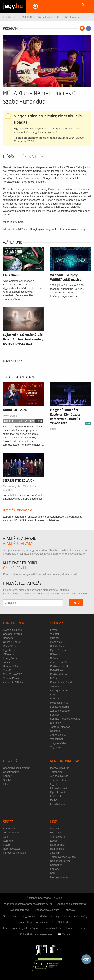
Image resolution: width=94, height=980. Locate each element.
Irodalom (55, 715)
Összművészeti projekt (16, 768)
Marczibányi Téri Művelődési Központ (20, 488)
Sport (8, 822)
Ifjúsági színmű (59, 690)
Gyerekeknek (58, 792)
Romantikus (57, 849)
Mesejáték (56, 642)
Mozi (54, 822)
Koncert (8, 776)
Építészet (56, 796)
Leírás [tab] (9, 157)
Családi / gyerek (12, 634)
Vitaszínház (57, 739)
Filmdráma (56, 833)
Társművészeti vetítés (63, 857)
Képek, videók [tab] (32, 157)
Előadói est (57, 670)
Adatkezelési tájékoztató (72, 904)
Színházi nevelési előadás (65, 719)
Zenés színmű (58, 662)
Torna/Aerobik (11, 833)
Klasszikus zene (12, 630)
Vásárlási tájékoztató (47, 910)
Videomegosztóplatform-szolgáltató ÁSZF (29, 904)
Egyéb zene (10, 650)
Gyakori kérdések (20, 910)
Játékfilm (55, 853)
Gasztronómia (11, 772)
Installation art (58, 804)
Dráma (54, 658)
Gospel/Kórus (11, 678)
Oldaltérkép (64, 922)
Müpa (53, 429)
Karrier (83, 928)
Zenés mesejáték (60, 711)
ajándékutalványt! (19, 544)
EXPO (54, 800)
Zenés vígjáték (59, 735)
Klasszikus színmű (61, 682)
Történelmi (56, 772)
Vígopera (55, 747)
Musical (55, 638)
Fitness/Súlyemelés (14, 853)
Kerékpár (8, 841)
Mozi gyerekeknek (61, 877)
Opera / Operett (12, 642)
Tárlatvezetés (58, 780)
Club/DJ (8, 670)
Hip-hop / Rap (11, 666)
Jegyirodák (29, 916)
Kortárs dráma (58, 674)
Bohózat (55, 699)
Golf (5, 837)
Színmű (55, 686)
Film (6, 784)
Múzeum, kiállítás (65, 761)
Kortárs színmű (59, 666)
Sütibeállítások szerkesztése (36, 934)
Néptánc (55, 731)
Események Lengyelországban (21, 928)
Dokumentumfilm (60, 861)
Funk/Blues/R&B (13, 674)
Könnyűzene (10, 658)
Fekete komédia (60, 707)
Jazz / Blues (10, 662)
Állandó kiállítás (59, 776)
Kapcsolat (70, 910)
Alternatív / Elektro (14, 682)
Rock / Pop (10, 646)
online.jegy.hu (15, 568)
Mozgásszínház (59, 703)
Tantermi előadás (60, 727)
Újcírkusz (55, 723)
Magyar (64, 934)
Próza (54, 678)
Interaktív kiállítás (60, 788)
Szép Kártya (10, 916)
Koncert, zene (15, 623)
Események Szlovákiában (59, 928)
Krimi (53, 695)
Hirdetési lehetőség (76, 916)
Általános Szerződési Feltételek (45, 898)
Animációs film (59, 837)
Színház (57, 623)
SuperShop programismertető (36, 922)
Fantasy (55, 869)
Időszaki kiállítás (60, 768)
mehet (76, 603)
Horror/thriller (58, 845)
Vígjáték (55, 634)
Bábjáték (55, 654)
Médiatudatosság (50, 916)
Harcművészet (11, 849)
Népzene (8, 638)
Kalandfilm (56, 865)
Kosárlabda (10, 829)
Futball (7, 845)
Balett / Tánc (58, 646)
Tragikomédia (58, 743)
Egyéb (54, 630)
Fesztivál (11, 761)
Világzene (9, 654)
